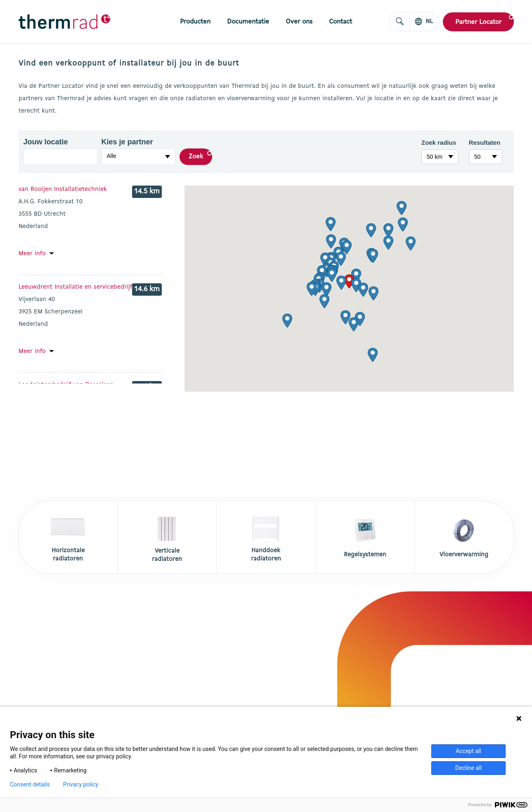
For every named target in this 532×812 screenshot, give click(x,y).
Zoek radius (439, 142)
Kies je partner (121, 142)
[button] (349, 281)
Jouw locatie (43, 142)
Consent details (30, 784)
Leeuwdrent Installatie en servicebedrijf (76, 287)
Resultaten (485, 142)
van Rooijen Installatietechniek (63, 189)
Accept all (468, 751)
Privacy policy (81, 784)
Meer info (32, 254)
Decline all (468, 768)
